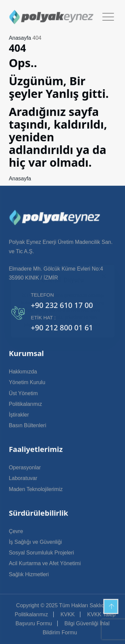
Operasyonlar (25, 467)
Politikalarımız (25, 404)
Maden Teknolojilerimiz (36, 489)
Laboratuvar (23, 478)
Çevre (16, 531)
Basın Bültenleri (27, 425)
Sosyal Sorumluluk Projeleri (41, 553)
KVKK (67, 614)
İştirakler (19, 415)
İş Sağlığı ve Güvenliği (35, 542)
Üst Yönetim (23, 393)
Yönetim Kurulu (27, 382)
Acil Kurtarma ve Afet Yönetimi (45, 563)
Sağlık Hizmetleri (29, 574)
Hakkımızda (23, 372)
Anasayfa (20, 38)
